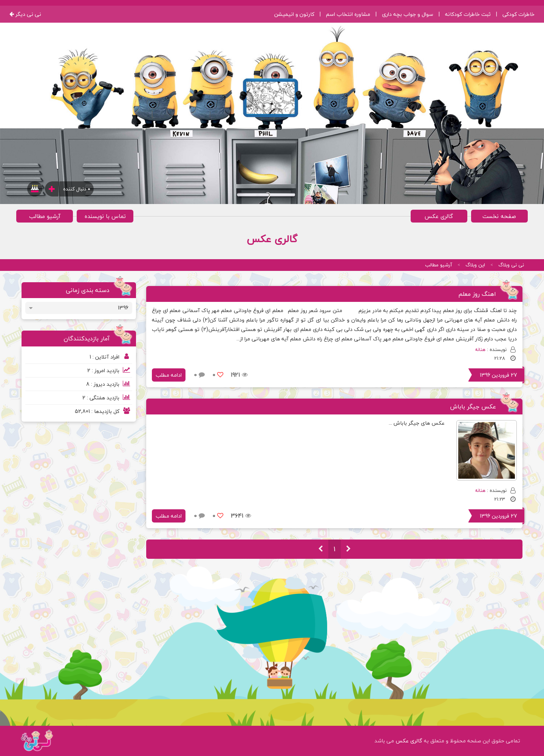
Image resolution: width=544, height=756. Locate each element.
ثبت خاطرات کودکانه (468, 14)
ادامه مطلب (169, 375)
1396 (123, 308)
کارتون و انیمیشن (294, 14)
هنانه (480, 349)
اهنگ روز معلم (477, 294)
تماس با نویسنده (105, 216)
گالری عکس (439, 216)
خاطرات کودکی (518, 14)
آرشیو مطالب (45, 216)
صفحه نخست (499, 216)
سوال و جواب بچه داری (408, 14)
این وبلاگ (475, 265)
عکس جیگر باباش (473, 407)
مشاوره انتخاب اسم (348, 14)
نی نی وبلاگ (511, 265)
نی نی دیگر (25, 14)
